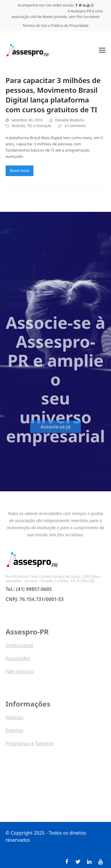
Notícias (18, 126)
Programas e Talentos (30, 745)
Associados (18, 660)
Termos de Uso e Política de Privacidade (55, 26)
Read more (20, 170)
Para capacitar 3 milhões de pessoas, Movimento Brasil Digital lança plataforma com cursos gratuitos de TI (53, 95)
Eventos (14, 732)
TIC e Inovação (39, 126)
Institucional (19, 647)
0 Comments (75, 126)
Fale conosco (20, 673)
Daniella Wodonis (70, 120)
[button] (102, 50)
